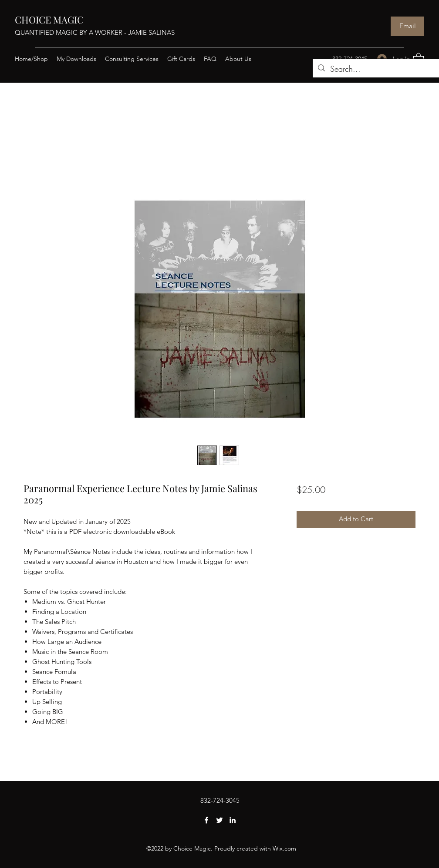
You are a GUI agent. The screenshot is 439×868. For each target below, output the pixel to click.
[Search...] (378, 69)
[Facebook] (206, 820)
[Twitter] (219, 820)
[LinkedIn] (233, 820)
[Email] (407, 26)
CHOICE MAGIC (49, 20)
